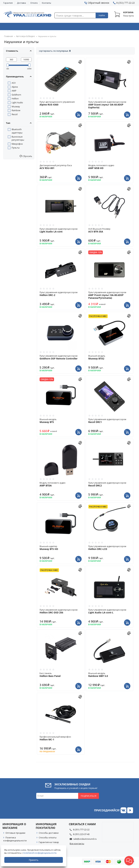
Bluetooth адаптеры (17, 132)
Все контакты (77, 845)
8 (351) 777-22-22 (81, 831)
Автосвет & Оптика (97, 27)
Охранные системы (43, 27)
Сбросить (27, 157)
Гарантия (8, 3)
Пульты (16, 149)
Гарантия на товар (49, 843)
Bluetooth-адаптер (61, 549)
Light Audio (17, 103)
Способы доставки (49, 834)
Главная (8, 37)
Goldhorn (16, 96)
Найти (102, 15)
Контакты (46, 3)
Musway (16, 107)
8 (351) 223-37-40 (81, 835)
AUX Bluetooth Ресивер (109, 231)
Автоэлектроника (70, 27)
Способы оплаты (48, 839)
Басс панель (61, 676)
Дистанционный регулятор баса (61, 168)
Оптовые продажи (15, 834)
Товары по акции (123, 27)
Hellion (15, 99)
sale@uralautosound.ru (85, 840)
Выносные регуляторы (18, 139)
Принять (34, 860)
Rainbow (16, 111)
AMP (14, 92)
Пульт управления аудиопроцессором (109, 106)
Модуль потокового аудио (109, 168)
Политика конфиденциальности (15, 840)
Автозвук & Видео (16, 27)
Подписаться (89, 797)
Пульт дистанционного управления (61, 104)
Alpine (15, 88)
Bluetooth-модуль (109, 358)
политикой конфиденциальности (41, 853)
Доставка (21, 3)
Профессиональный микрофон (61, 739)
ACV (14, 84)
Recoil (15, 115)
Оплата (34, 3)
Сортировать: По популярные (54, 52)
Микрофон (17, 145)
